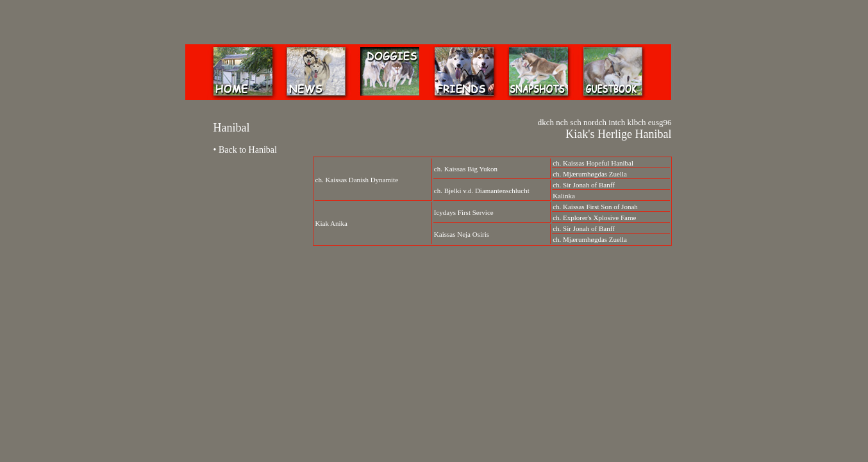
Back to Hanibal (248, 150)
